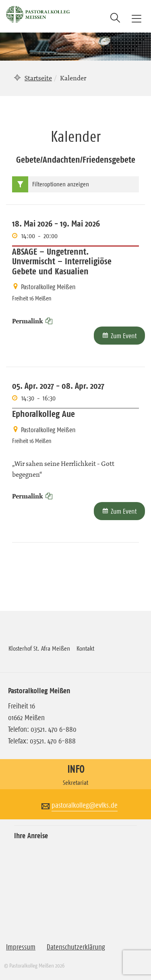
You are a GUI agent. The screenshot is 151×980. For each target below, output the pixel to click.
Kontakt (85, 648)
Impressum (21, 947)
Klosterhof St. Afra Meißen (39, 648)
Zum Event (124, 336)
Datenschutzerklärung (76, 947)
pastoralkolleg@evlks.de (85, 805)
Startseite (38, 78)
